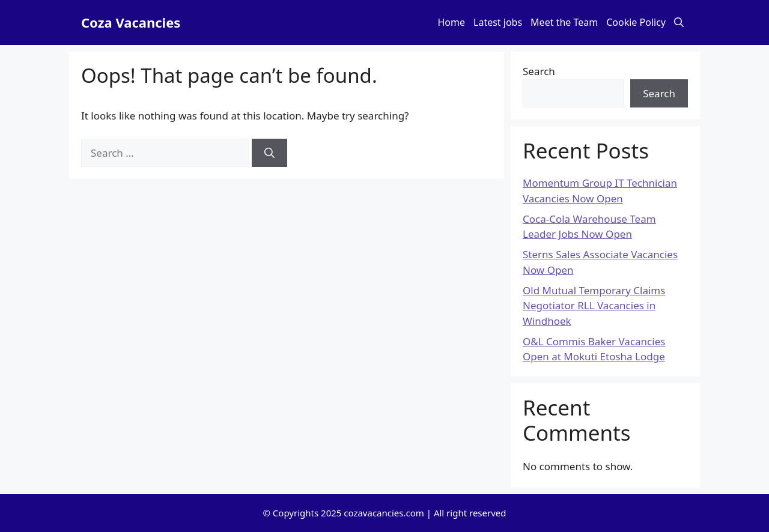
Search (539, 71)
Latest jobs (498, 22)
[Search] (269, 153)
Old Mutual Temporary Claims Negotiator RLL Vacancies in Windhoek (594, 306)
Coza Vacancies (131, 22)
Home (452, 22)
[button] (679, 23)
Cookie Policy (636, 22)
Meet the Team (564, 22)
